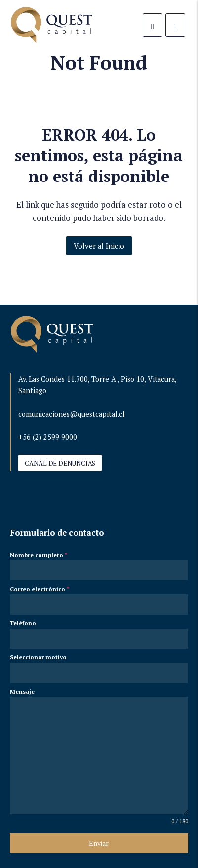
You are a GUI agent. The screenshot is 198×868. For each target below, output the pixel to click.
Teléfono (23, 623)
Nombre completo (39, 555)
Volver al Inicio (99, 246)
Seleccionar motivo (38, 657)
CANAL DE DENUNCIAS (60, 463)
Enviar (99, 843)
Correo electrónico (40, 589)
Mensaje (22, 692)
